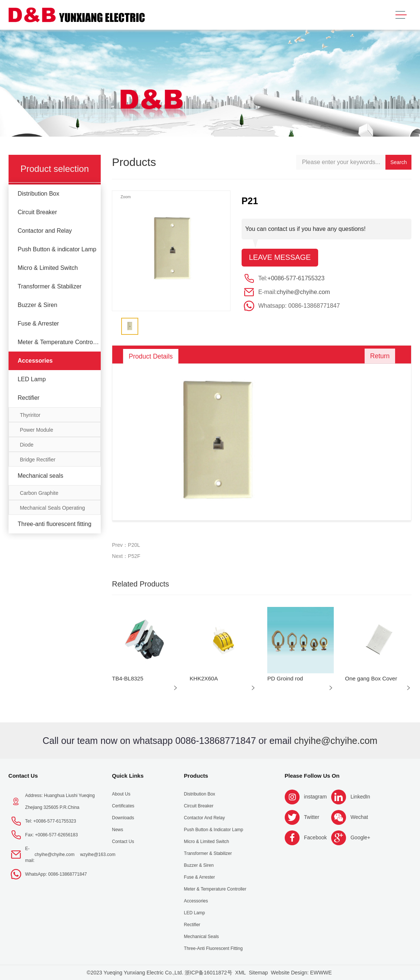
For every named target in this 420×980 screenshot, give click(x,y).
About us (121, 794)
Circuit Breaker (37, 212)
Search (398, 162)
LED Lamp (32, 379)
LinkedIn (360, 797)
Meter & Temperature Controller (59, 342)
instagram (315, 797)
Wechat (359, 817)
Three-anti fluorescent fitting (54, 524)
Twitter (312, 817)
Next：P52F (126, 556)
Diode (27, 445)
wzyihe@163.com (98, 855)
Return (379, 356)
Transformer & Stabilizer (49, 286)
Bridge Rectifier (38, 460)
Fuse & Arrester (38, 324)
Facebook (315, 837)
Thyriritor (30, 415)
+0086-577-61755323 (296, 278)
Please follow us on (312, 776)
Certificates (123, 806)
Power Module (36, 430)
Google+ (360, 837)
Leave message (280, 258)
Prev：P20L (126, 545)
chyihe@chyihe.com (303, 292)
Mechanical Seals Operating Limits (52, 510)
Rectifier (28, 398)
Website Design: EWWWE (301, 973)
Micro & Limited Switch (48, 268)
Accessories (35, 361)
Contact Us (23, 776)
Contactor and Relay (45, 231)
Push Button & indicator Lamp (57, 249)
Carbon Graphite (39, 493)
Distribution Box (38, 194)
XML (241, 973)
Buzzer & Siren (37, 305)
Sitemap (258, 973)
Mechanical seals (40, 476)
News (117, 830)
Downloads (123, 818)
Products (196, 776)
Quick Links (128, 776)
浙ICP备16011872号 (209, 973)
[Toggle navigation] (401, 15)
